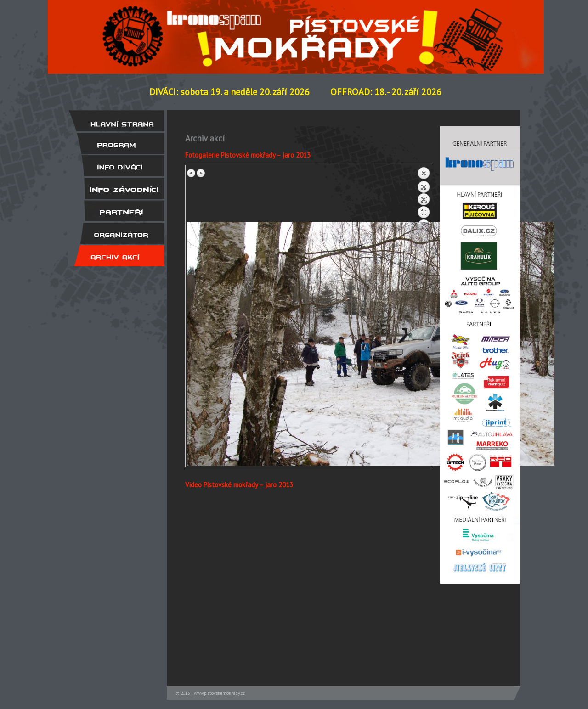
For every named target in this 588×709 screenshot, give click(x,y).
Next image (201, 173)
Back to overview (424, 194)
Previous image (192, 173)
